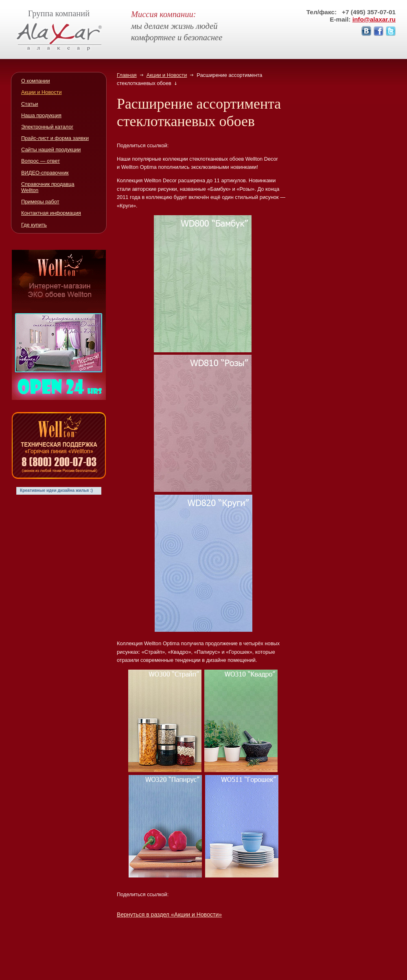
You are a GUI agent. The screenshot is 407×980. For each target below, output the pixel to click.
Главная (127, 75)
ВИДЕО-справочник (45, 173)
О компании (36, 81)
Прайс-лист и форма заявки (55, 138)
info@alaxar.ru (374, 19)
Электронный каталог (47, 127)
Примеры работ (40, 202)
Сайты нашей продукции (51, 150)
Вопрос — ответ (40, 161)
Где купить (34, 225)
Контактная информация (51, 213)
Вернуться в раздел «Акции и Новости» (169, 915)
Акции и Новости (167, 75)
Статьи (30, 104)
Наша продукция (41, 115)
